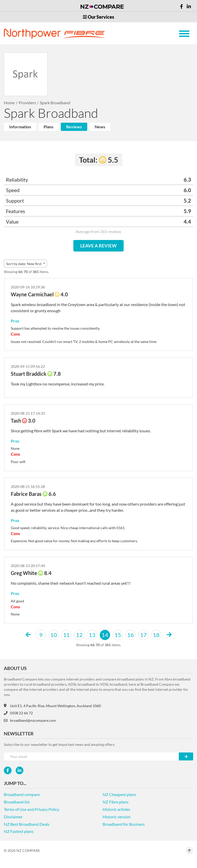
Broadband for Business (124, 824)
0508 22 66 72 (18, 713)
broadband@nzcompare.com (30, 720)
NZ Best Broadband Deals (27, 824)
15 (118, 635)
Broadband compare (22, 794)
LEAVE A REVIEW (98, 246)
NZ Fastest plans (19, 831)
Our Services (98, 17)
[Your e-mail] (91, 756)
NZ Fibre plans (116, 802)
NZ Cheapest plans (119, 794)
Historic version (117, 817)
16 (131, 635)
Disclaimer (13, 817)
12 (79, 635)
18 (156, 635)
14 (105, 635)
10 (54, 635)
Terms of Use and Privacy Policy (32, 809)
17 (143, 635)
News (100, 127)
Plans (48, 127)
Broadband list (17, 802)
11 (66, 635)
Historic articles (116, 809)
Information (20, 127)
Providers (27, 103)
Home (9, 103)
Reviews (74, 127)
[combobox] (25, 264)
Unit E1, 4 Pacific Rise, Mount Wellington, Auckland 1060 (52, 706)
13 (92, 635)
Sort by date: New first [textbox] (24, 264)
